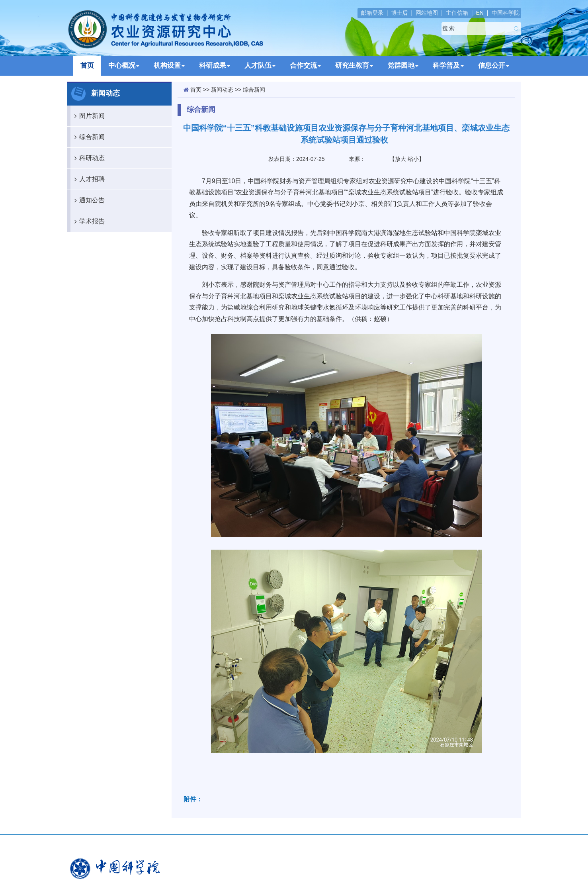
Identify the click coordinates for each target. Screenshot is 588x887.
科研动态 (88, 158)
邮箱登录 (372, 13)
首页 (87, 66)
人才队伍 (260, 66)
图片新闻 (88, 116)
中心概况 (124, 66)
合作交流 (305, 66)
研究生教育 (354, 66)
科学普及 (448, 66)
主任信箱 (457, 13)
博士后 (399, 13)
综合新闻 (88, 137)
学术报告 (88, 221)
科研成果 (215, 66)
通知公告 (88, 200)
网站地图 (427, 13)
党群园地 (403, 66)
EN (480, 13)
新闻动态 (222, 90)
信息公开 (494, 66)
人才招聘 (88, 179)
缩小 (413, 159)
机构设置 (169, 66)
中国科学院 (506, 13)
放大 (400, 159)
